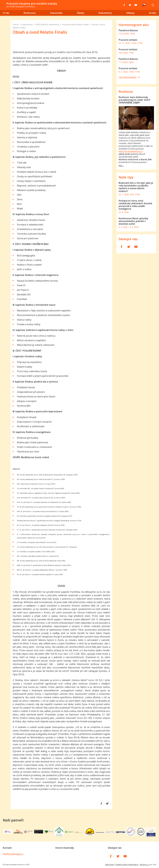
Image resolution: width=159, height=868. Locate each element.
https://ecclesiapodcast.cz (131, 151)
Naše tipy (126, 177)
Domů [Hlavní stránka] (16, 24)
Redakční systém (122, 865)
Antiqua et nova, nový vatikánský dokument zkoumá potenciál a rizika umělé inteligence (135, 205)
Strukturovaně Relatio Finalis (75, 24)
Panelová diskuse (128, 30)
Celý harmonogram (129, 77)
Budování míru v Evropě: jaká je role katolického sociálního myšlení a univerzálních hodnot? (136, 187)
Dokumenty (27, 24)
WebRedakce (133, 865)
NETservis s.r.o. (145, 865)
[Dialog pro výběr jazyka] (144, 5)
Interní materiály (65, 848)
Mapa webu (110, 865)
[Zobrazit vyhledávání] (153, 5)
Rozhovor (126, 92)
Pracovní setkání (128, 40)
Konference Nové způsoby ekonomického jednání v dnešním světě (133, 221)
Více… (121, 165)
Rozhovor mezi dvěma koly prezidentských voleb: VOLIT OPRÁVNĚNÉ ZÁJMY (135, 100)
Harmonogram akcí (134, 25)
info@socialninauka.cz (13, 854)
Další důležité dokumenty (47, 24)
